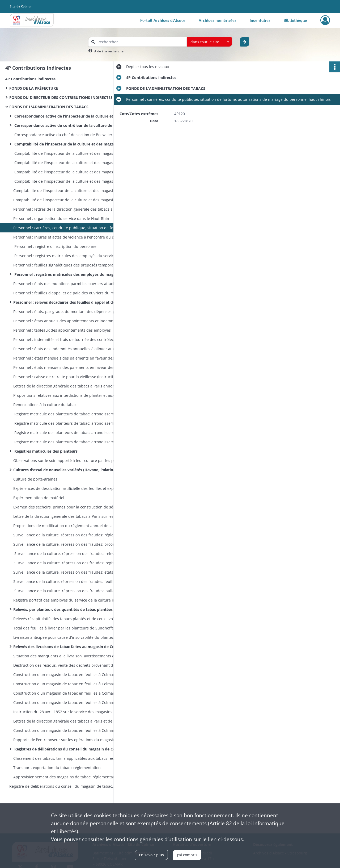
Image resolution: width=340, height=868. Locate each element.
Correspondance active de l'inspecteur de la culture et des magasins (66, 116)
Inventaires (260, 20)
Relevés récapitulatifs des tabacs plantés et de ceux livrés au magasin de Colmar (66, 619)
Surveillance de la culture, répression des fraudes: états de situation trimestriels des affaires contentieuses (66, 572)
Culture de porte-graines (35, 479)
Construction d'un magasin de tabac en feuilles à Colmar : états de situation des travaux (66, 684)
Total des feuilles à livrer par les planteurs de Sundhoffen (65, 628)
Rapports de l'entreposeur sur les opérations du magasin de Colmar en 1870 (66, 740)
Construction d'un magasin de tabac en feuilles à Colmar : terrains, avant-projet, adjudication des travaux (66, 675)
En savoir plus (151, 855)
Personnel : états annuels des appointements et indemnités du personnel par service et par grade (66, 321)
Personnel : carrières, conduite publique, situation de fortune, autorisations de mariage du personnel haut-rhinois (66, 228)
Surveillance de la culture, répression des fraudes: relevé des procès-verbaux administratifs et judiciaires (66, 554)
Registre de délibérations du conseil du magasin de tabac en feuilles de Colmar (62, 786)
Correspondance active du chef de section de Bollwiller (63, 135)
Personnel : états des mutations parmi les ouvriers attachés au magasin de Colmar (66, 284)
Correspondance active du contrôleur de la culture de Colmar (66, 125)
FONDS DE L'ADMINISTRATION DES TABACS (49, 107)
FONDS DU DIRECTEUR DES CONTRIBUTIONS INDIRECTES (61, 97)
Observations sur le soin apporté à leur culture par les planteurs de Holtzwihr (66, 460)
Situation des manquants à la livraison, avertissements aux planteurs (66, 656)
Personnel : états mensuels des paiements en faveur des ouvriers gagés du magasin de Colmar (66, 358)
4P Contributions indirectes (30, 79)
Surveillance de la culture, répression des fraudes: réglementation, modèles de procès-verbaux (66, 535)
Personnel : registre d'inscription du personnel (55, 246)
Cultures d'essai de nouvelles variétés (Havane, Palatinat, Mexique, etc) (66, 470)
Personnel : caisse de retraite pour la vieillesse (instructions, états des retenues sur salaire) (66, 377)
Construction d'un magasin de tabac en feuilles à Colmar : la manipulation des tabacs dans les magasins (66, 730)
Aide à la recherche (109, 51)
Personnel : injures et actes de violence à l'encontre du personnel (66, 237)
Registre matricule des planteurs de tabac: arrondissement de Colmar (66, 433)
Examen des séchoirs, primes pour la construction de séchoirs (66, 507)
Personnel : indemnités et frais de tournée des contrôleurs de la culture (66, 339)
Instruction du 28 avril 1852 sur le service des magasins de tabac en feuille (66, 712)
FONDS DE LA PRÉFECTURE (34, 88)
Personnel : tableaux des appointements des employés (62, 330)
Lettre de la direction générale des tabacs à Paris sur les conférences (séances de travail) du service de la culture (66, 516)
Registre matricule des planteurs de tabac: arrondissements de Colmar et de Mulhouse (66, 442)
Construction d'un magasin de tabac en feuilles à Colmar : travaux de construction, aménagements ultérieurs (66, 693)
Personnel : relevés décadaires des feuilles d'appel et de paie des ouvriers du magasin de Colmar (66, 302)
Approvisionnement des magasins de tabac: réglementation (66, 777)
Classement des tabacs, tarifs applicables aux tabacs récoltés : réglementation (66, 758)
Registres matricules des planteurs (45, 451)
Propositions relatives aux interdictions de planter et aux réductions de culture (66, 395)
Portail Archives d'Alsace (163, 20)
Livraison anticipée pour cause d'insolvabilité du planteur (65, 637)
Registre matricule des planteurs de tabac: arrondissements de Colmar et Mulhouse (66, 414)
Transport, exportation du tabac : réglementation (57, 768)
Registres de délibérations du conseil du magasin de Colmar (66, 749)
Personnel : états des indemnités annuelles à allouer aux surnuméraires (66, 349)
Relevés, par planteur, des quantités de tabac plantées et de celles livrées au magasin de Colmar (66, 609)
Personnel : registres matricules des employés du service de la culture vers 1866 (66, 256)
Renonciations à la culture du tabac (45, 405)
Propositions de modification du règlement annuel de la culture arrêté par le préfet (66, 526)
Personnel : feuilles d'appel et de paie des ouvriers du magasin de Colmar (66, 293)
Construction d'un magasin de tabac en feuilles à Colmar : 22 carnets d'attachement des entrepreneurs (66, 702)
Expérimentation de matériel (39, 498)
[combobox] (209, 42)
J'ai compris (187, 855)
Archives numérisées (218, 20)
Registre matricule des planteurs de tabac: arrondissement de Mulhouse (66, 423)
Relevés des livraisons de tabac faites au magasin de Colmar (66, 647)
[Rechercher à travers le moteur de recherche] (140, 42)
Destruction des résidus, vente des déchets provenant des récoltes (66, 665)
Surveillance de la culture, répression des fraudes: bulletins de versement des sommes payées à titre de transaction (66, 591)
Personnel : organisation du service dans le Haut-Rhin (61, 218)
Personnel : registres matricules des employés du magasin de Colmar (66, 274)
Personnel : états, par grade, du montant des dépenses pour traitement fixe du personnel (66, 312)
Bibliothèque (295, 20)
